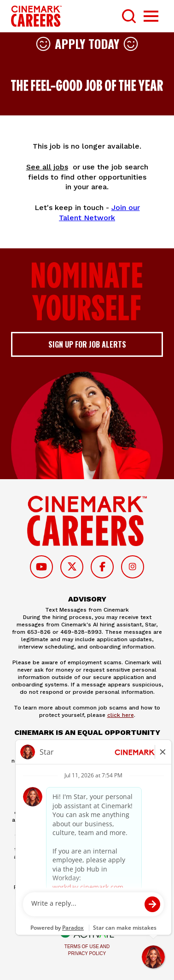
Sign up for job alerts (87, 344)
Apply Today (87, 44)
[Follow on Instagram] (133, 567)
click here (121, 715)
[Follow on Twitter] (72, 567)
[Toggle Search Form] (129, 16)
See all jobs (47, 167)
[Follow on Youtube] (41, 567)
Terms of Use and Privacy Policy (87, 950)
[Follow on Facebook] (102, 567)
